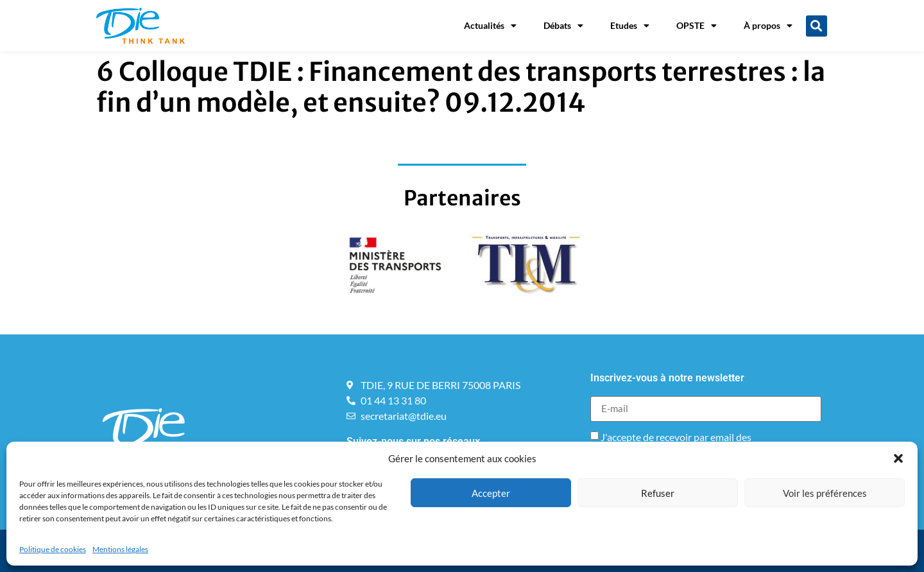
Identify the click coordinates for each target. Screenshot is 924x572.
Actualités (490, 26)
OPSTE (697, 26)
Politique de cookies (53, 549)
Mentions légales (120, 549)
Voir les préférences (825, 493)
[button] (898, 458)
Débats (563, 26)
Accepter (491, 493)
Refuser (658, 493)
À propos (768, 26)
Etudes (630, 26)
